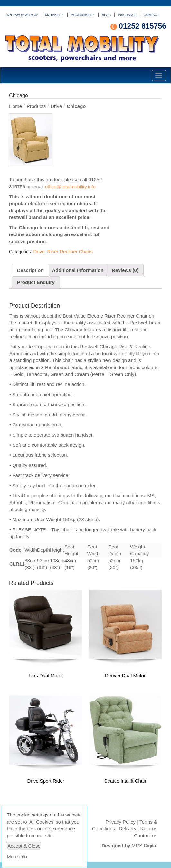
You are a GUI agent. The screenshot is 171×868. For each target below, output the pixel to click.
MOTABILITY (55, 15)
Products (36, 106)
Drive (56, 106)
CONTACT (151, 15)
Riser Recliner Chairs (70, 251)
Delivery (128, 829)
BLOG (107, 15)
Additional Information (78, 270)
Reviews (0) (125, 270)
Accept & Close (24, 846)
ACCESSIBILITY (83, 15)
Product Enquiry (36, 282)
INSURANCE (127, 15)
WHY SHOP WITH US (22, 15)
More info (17, 857)
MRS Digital (144, 846)
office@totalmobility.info (70, 187)
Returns (149, 829)
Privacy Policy (121, 822)
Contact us (146, 836)
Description (30, 270)
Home (15, 106)
